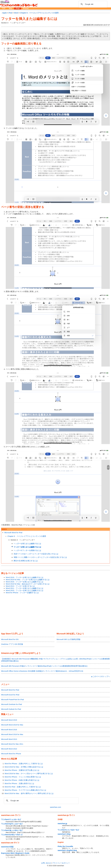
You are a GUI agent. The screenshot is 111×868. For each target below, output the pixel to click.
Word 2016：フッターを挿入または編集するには (25, 582)
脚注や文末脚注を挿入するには (26, 561)
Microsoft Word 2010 (9, 749)
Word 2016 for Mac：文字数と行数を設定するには (24, 767)
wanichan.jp (62, 824)
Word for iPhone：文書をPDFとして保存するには (24, 764)
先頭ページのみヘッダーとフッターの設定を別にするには (36, 554)
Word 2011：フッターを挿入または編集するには (25, 588)
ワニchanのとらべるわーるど (68, 830)
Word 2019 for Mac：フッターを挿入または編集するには (28, 580)
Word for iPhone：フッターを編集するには (22, 593)
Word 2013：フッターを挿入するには (20, 586)
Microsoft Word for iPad (13, 533)
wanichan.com (56, 807)
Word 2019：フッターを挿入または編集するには (25, 577)
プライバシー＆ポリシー (61, 863)
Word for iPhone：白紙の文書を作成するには (22, 780)
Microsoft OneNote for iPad (12, 704)
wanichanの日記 (7, 847)
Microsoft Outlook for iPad (11, 709)
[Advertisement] (55, 613)
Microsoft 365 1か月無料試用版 (69, 639)
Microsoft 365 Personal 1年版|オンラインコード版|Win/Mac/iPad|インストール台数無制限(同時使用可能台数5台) (44, 666)
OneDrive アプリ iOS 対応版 (12, 644)
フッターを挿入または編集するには (29, 19)
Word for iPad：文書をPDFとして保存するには (23, 787)
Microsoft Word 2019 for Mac (12, 725)
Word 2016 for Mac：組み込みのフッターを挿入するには (28, 584)
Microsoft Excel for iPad (10, 695)
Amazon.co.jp (8, 653)
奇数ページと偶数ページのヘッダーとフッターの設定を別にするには (40, 557)
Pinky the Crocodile (65, 846)
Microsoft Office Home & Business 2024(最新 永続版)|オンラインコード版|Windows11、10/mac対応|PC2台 (42, 671)
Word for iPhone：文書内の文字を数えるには (22, 770)
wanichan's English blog (67, 850)
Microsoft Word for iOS (10, 639)
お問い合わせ (46, 863)
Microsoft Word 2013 (9, 739)
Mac (11, 8)
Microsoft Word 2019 (9, 720)
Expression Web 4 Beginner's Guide (15, 853)
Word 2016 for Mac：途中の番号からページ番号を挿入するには (29, 793)
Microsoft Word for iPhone (11, 754)
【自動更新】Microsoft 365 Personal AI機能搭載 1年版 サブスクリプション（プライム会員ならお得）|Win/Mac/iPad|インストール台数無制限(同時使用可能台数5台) (55, 660)
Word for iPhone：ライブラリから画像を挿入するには (25, 790)
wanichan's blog (64, 834)
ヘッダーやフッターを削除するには (27, 550)
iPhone (26, 8)
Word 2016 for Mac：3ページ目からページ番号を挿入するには (29, 773)
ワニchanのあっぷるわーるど (12, 830)
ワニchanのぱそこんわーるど (12, 824)
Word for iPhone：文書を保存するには (19, 783)
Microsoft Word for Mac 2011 (12, 744)
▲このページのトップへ (100, 676)
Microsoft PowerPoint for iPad (12, 699)
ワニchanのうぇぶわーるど (11, 819)
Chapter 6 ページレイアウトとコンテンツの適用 (27, 536)
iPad (18, 8)
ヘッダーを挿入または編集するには (27, 544)
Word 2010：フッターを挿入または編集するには (25, 590)
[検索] (93, 4)
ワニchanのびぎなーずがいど (12, 835)
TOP (4, 8)
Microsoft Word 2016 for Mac (12, 734)
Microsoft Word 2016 (9, 730)
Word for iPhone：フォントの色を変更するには (23, 777)
